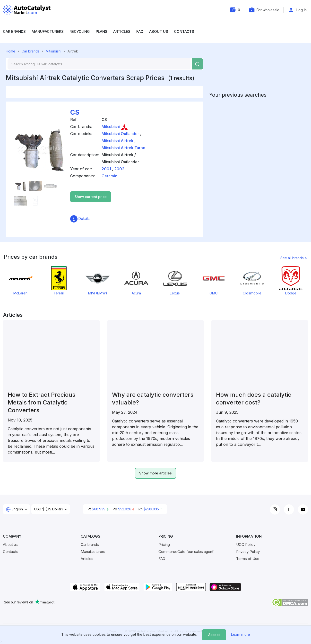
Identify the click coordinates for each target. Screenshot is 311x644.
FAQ (140, 31)
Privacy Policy (248, 552)
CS (75, 112)
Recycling (80, 31)
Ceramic (109, 176)
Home (11, 51)
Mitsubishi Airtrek (117, 141)
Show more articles (155, 473)
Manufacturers (48, 31)
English (15, 509)
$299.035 (151, 509)
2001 (106, 169)
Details (80, 219)
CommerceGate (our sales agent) (187, 552)
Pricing (164, 545)
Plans (102, 31)
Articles (122, 31)
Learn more (241, 634)
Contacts (184, 31)
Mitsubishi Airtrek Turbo (123, 148)
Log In (301, 10)
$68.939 (99, 509)
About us (159, 31)
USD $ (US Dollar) (49, 509)
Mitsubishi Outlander (120, 134)
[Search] (99, 64)
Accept (214, 635)
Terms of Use (248, 559)
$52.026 (125, 509)
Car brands (14, 31)
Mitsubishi (53, 51)
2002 (119, 169)
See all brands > (294, 258)
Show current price (91, 197)
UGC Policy (246, 545)
